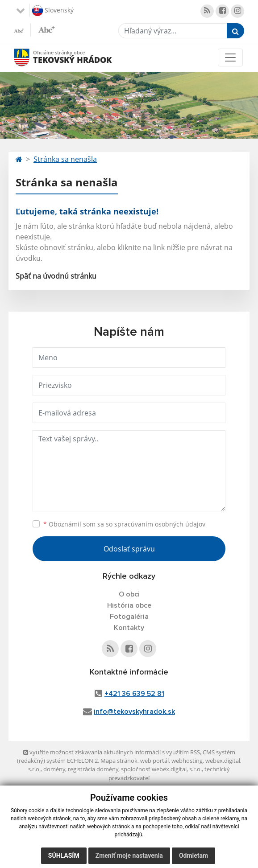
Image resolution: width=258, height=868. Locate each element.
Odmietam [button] (193, 856)
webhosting (187, 761)
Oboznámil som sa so (124, 524)
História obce (129, 605)
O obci (129, 594)
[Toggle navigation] (230, 58)
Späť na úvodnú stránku (56, 276)
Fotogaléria (129, 617)
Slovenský (53, 11)
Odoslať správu (129, 549)
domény (54, 769)
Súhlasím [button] (64, 856)
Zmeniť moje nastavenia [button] (129, 856)
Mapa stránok (119, 761)
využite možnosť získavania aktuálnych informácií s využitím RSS (112, 752)
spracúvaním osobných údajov (160, 524)
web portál (154, 761)
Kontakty (129, 628)
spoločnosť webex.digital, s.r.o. (161, 769)
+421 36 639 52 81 (134, 694)
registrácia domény (93, 769)
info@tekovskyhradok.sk (134, 712)
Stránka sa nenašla (65, 159)
